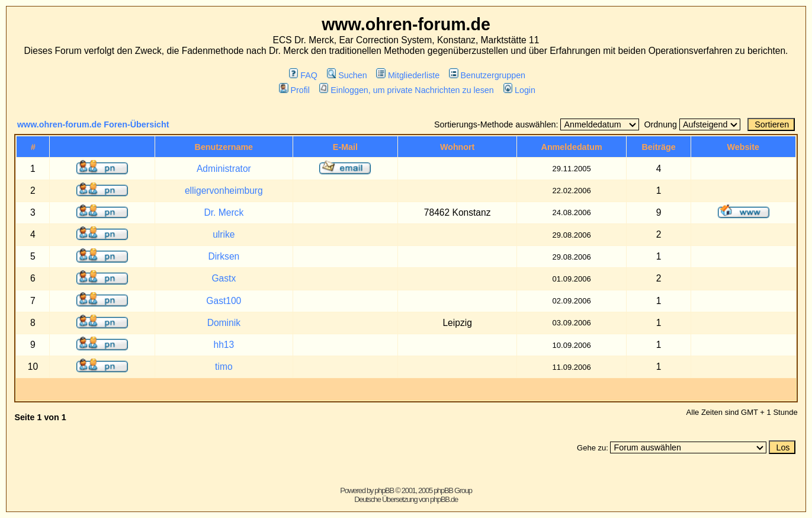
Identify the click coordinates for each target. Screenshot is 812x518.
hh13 (224, 345)
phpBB (384, 490)
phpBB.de (444, 499)
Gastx (224, 278)
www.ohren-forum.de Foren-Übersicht (93, 124)
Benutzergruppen (487, 75)
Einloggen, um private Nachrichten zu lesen (407, 90)
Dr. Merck (224, 212)
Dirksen (224, 256)
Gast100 (224, 301)
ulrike (224, 234)
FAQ (303, 75)
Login (519, 90)
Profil (294, 90)
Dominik (224, 323)
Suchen (347, 75)
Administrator (224, 169)
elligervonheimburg (224, 191)
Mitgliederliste (408, 75)
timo (224, 367)
